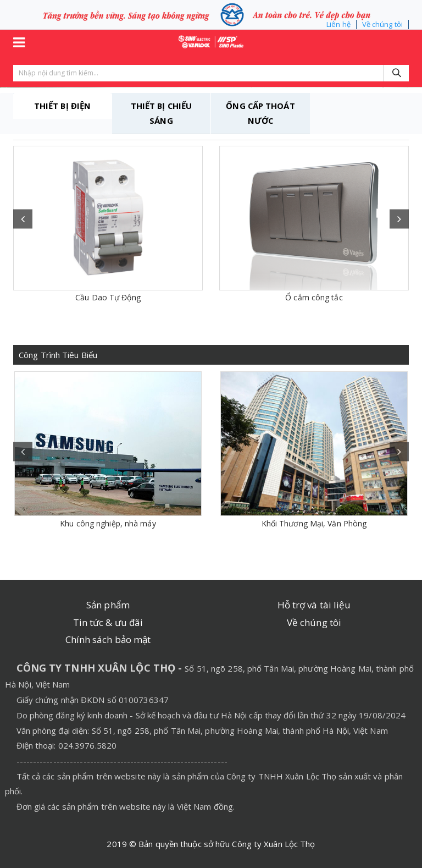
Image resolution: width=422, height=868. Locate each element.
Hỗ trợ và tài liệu (314, 605)
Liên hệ (338, 24)
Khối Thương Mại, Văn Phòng (314, 523)
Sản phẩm (108, 605)
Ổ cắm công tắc (314, 297)
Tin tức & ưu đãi (108, 622)
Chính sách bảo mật (108, 639)
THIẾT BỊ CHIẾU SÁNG (161, 113)
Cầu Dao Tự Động (108, 297)
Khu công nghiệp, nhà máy (108, 523)
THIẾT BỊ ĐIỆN (62, 106)
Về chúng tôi (382, 24)
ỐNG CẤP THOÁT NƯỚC (260, 113)
